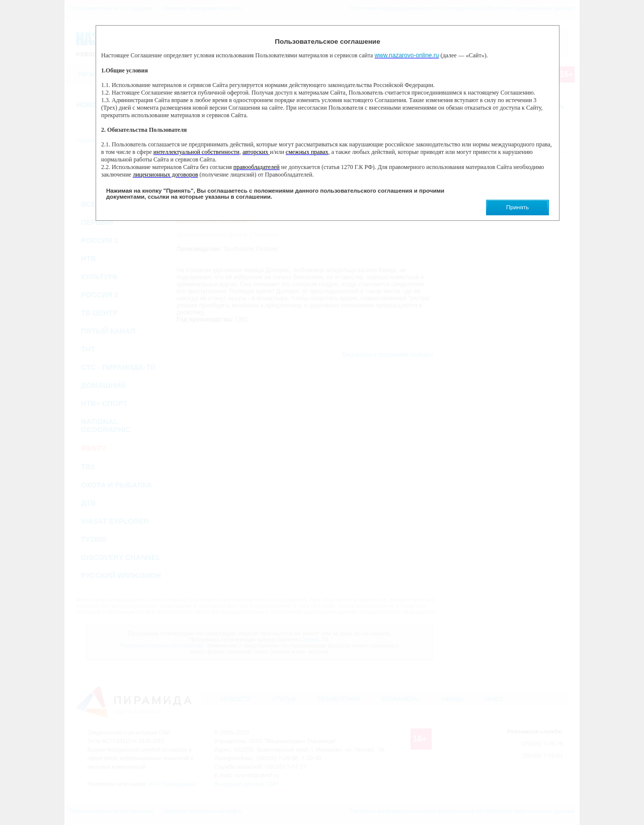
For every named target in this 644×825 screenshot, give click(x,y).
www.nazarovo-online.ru (407, 55)
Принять (517, 207)
